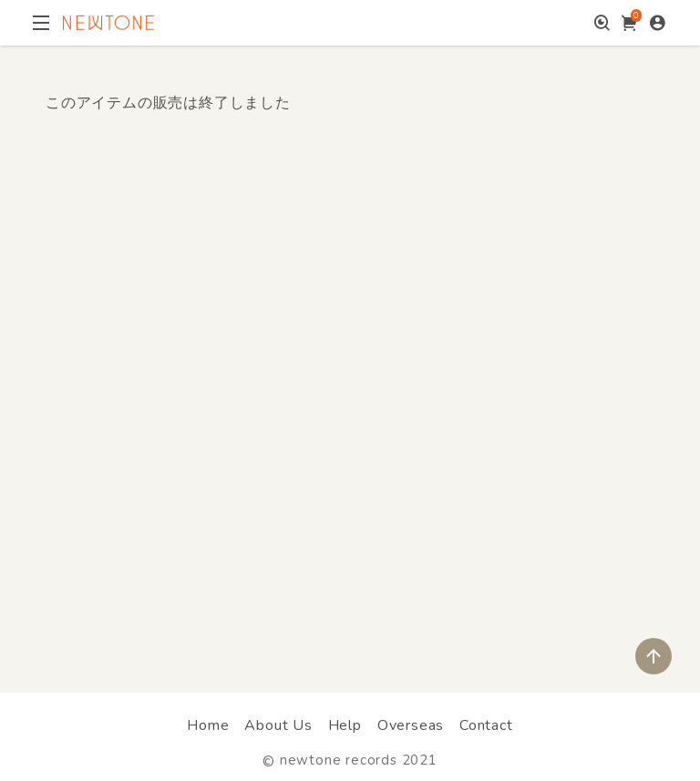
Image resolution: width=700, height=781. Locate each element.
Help (345, 725)
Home (208, 725)
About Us (278, 725)
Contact (486, 725)
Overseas (411, 725)
